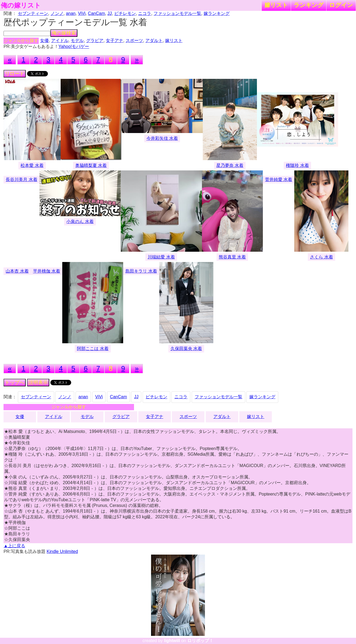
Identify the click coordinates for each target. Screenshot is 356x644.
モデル (77, 41)
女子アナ (115, 41)
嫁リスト (276, 5)
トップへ (15, 383)
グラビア (95, 41)
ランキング (309, 5)
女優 (44, 41)
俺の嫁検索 (64, 33)
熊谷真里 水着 (232, 257)
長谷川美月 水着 (21, 179)
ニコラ (145, 13)
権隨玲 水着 (297, 165)
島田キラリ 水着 (141, 271)
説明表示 (38, 383)
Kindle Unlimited (62, 551)
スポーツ (134, 41)
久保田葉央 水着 (186, 349)
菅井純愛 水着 (279, 179)
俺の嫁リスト (21, 5)
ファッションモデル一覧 (177, 13)
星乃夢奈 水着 (230, 165)
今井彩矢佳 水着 (162, 138)
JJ (110, 13)
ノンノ (57, 13)
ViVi (82, 13)
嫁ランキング (217, 13)
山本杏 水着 (17, 271)
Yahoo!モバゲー (74, 46)
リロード (15, 74)
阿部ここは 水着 (93, 349)
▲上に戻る (14, 546)
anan (71, 13)
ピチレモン (125, 13)
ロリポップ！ (200, 641)
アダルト (154, 41)
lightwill (172, 641)
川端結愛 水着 (161, 257)
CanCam (97, 13)
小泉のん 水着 (80, 221)
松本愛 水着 (32, 165)
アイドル (60, 41)
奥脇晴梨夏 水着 (91, 165)
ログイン (341, 5)
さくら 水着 (321, 257)
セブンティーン (33, 13)
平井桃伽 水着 (47, 271)
